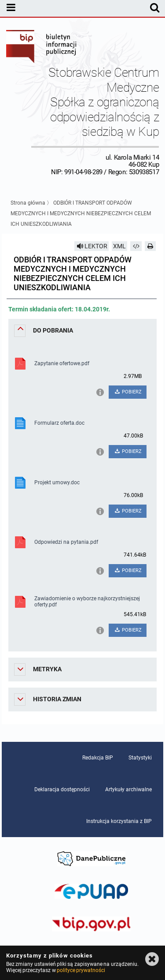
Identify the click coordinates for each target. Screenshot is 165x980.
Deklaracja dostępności (62, 789)
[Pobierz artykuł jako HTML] (136, 246)
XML (119, 246)
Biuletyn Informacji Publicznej (42, 48)
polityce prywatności (81, 970)
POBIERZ (128, 392)
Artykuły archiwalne (128, 789)
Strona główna (28, 203)
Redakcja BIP (98, 758)
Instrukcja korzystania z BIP (119, 821)
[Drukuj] (150, 246)
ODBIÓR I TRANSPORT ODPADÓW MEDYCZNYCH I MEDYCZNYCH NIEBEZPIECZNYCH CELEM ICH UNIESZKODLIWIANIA (81, 213)
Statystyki (140, 758)
